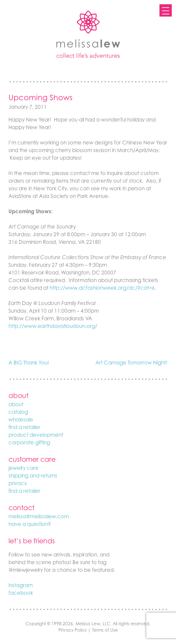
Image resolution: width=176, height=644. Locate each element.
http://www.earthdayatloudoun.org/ (53, 326)
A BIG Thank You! (29, 363)
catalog (18, 412)
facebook (21, 593)
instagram (21, 585)
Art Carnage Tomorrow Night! (131, 363)
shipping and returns (33, 476)
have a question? (30, 524)
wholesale (21, 419)
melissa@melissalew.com (39, 516)
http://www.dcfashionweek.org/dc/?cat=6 (102, 288)
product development (36, 435)
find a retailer (24, 427)
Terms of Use (105, 630)
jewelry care (24, 468)
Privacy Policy (73, 630)
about (16, 404)
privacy (18, 483)
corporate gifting (29, 442)
